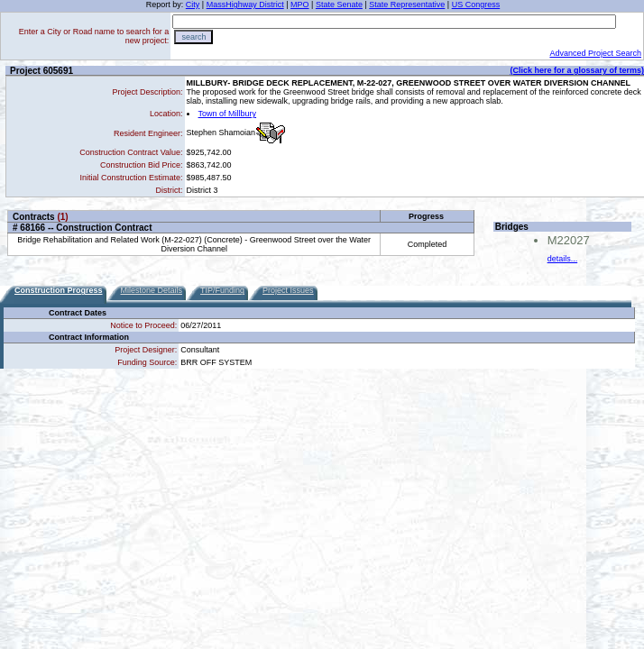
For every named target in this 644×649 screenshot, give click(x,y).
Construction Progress (59, 290)
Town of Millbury (228, 114)
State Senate (339, 5)
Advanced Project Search (595, 53)
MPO (300, 5)
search (193, 37)
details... (563, 259)
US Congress (476, 5)
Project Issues (288, 290)
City (193, 5)
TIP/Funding (222, 290)
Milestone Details (152, 290)
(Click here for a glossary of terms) (577, 70)
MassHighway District (245, 5)
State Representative (407, 5)
